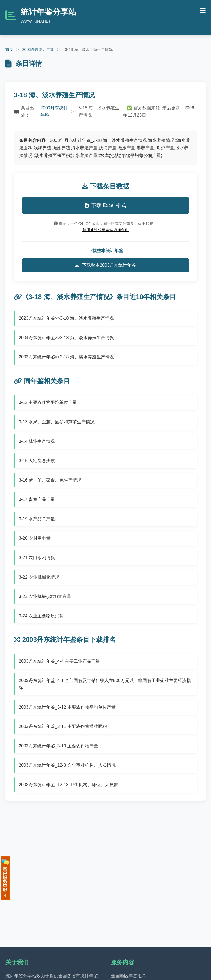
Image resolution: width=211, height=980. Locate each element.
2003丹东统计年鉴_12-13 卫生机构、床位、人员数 (68, 785)
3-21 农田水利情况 (37, 558)
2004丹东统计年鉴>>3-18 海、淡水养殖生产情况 (66, 338)
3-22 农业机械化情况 (39, 577)
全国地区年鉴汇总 (129, 976)
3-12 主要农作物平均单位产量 (48, 402)
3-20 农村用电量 (35, 538)
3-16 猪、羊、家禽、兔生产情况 (50, 480)
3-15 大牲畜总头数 (37, 461)
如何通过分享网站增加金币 (105, 230)
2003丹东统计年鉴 (38, 49)
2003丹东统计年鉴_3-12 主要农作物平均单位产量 (67, 707)
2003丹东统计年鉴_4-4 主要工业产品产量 (59, 661)
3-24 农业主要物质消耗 (41, 616)
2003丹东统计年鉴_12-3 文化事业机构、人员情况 (67, 765)
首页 (9, 49)
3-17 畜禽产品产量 (37, 499)
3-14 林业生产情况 (37, 441)
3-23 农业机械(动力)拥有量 (45, 596)
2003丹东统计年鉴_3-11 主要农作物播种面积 (63, 726)
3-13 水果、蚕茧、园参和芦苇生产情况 (57, 422)
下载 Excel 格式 (105, 205)
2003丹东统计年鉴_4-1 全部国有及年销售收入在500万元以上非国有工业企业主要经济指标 (105, 684)
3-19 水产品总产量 (37, 519)
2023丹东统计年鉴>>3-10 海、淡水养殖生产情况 (66, 318)
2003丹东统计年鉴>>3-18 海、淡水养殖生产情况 (66, 357)
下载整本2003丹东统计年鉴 (105, 265)
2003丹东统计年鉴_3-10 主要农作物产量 (58, 746)
